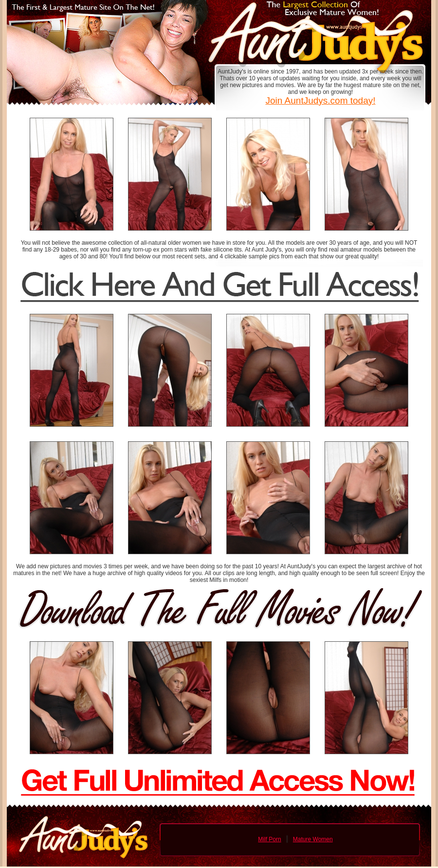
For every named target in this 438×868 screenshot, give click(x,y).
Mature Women (313, 839)
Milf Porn (269, 839)
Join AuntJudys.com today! (320, 100)
